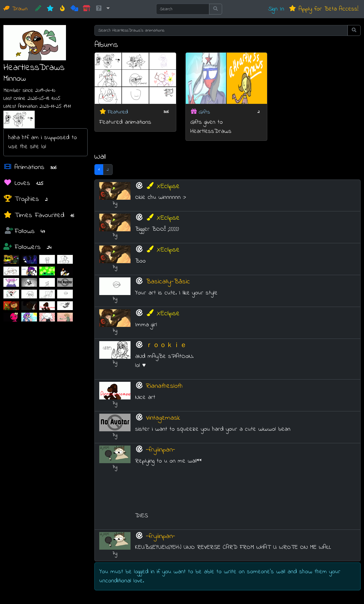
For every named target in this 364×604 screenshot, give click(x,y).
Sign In (276, 9)
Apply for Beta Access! (323, 9)
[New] (50, 9)
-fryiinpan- (161, 450)
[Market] (87, 9)
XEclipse (163, 186)
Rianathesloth (164, 386)
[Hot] (62, 9)
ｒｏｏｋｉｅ (166, 346)
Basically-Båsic (168, 282)
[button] (102, 9)
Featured (118, 112)
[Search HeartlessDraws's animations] (221, 30)
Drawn (15, 9)
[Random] (74, 9)
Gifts (204, 112)
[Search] (183, 9)
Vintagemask (163, 418)
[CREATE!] (38, 9)
